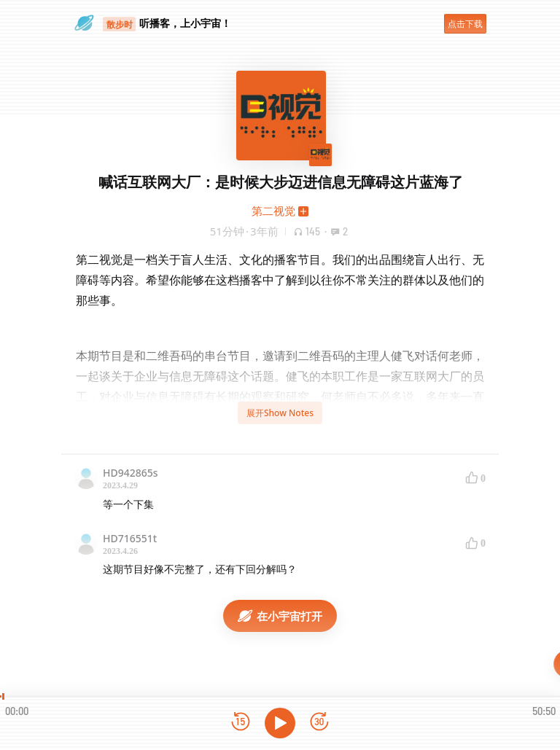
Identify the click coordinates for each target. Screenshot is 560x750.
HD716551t (130, 538)
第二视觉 (273, 211)
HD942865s (131, 473)
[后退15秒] (241, 723)
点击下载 (465, 24)
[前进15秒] (319, 723)
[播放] (280, 723)
